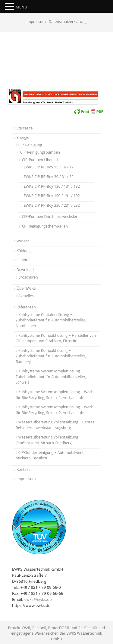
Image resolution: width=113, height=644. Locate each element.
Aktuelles (26, 296)
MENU (21, 8)
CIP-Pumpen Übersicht (41, 160)
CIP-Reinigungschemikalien (45, 227)
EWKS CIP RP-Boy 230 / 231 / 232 (52, 206)
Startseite (25, 129)
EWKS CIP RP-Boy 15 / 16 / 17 (49, 168)
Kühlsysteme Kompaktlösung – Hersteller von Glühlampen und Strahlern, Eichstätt (56, 339)
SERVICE (24, 261)
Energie (23, 138)
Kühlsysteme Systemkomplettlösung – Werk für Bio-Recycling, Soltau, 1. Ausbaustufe (54, 395)
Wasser (23, 242)
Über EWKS (26, 289)
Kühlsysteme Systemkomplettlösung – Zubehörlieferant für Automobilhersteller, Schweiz (51, 377)
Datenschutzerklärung (68, 22)
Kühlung (24, 251)
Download (25, 270)
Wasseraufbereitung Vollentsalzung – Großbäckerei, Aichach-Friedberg (49, 441)
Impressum (36, 22)
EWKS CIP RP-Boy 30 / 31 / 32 (49, 177)
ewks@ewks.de (38, 600)
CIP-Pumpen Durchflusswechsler (50, 217)
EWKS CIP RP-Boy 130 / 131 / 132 (52, 187)
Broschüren (28, 278)
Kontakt (23, 470)
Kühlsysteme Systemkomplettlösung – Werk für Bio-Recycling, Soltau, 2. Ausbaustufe (54, 410)
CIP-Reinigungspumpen (40, 153)
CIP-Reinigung (30, 146)
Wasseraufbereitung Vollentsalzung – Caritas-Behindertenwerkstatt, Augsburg (56, 426)
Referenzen (26, 308)
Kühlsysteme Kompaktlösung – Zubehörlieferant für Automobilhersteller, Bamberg (51, 357)
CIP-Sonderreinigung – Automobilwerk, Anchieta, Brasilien (50, 456)
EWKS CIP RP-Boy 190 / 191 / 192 (52, 196)
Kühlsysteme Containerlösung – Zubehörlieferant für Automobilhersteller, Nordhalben (51, 321)
